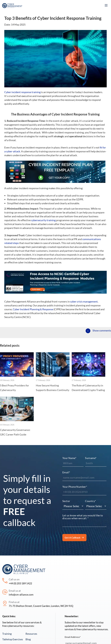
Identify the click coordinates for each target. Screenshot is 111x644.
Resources (31, 634)
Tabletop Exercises (13, 639)
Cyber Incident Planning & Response (33, 309)
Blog (28, 639)
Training (7, 634)
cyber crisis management (84, 301)
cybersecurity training (43, 220)
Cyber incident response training (22, 92)
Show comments (102, 330)
